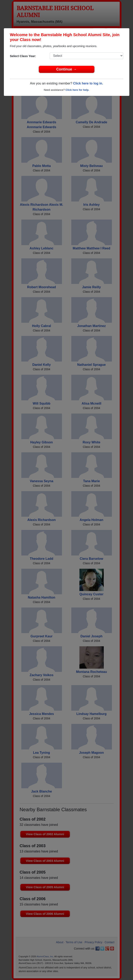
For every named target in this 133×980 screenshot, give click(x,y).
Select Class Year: (23, 56)
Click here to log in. (88, 83)
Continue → (66, 69)
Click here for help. (77, 90)
